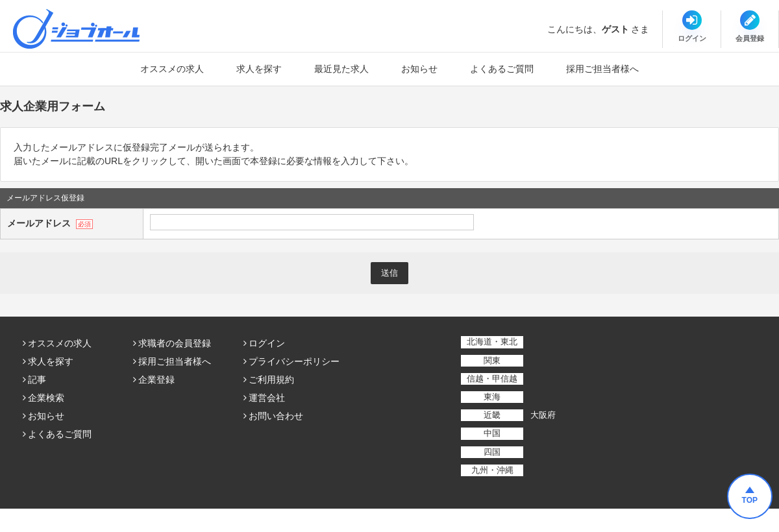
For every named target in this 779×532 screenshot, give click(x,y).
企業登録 (156, 380)
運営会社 (267, 398)
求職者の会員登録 (175, 343)
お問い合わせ (276, 416)
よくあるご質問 (502, 69)
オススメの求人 (172, 69)
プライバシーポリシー (294, 361)
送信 (389, 273)
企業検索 (46, 398)
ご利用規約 (271, 380)
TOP (750, 500)
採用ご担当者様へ (602, 69)
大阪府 (543, 415)
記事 (37, 380)
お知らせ (419, 69)
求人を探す (259, 69)
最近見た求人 (341, 69)
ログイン (267, 343)
